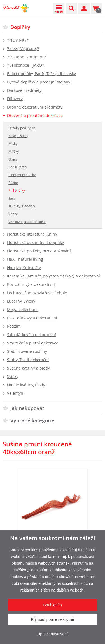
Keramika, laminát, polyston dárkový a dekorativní (53, 276)
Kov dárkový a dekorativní (31, 284)
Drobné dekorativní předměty (35, 107)
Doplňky (20, 27)
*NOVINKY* (18, 40)
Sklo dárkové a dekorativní (32, 335)
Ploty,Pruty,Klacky (22, 175)
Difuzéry (15, 99)
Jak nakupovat (27, 408)
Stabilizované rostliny (27, 351)
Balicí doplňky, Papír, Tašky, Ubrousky (41, 74)
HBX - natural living (25, 259)
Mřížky (14, 151)
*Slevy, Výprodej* (23, 48)
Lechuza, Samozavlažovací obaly (37, 293)
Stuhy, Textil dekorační (28, 360)
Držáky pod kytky (22, 128)
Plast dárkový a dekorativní (32, 318)
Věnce (13, 214)
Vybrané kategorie (32, 420)
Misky (13, 143)
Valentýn (15, 393)
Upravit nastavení (53, 634)
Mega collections (23, 309)
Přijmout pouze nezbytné (52, 619)
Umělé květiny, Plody (26, 385)
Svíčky (13, 376)
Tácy (12, 198)
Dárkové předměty (24, 90)
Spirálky (19, 190)
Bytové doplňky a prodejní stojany (39, 82)
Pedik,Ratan (17, 167)
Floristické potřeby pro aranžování (39, 251)
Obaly (13, 159)
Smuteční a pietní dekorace (33, 343)
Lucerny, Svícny (21, 301)
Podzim (14, 326)
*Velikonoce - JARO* (26, 65)
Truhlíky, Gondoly (22, 206)
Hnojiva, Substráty (24, 268)
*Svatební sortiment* (27, 57)
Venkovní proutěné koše (27, 222)
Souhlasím (52, 605)
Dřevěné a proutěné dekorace (35, 115)
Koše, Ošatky (18, 136)
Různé (13, 183)
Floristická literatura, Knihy (32, 234)
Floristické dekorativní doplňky (35, 242)
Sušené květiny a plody (28, 368)
